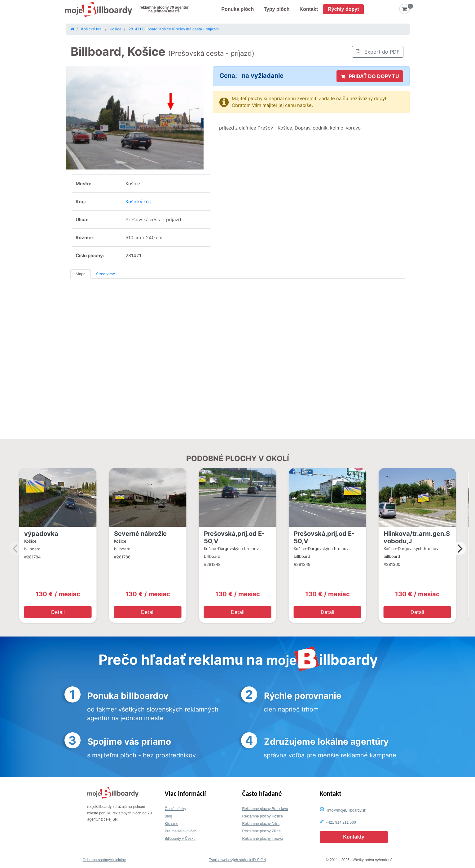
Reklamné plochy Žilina (262, 831)
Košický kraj (139, 202)
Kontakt (309, 9)
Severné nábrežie (140, 534)
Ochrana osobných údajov (104, 860)
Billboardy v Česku (180, 839)
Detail (58, 612)
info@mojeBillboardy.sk (347, 810)
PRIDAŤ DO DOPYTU (370, 76)
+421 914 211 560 (341, 822)
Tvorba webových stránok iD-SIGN (237, 860)
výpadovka (41, 534)
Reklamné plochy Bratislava (265, 809)
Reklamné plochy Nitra (261, 824)
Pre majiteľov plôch (181, 831)
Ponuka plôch (237, 9)
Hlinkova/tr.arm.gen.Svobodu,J (417, 537)
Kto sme (172, 824)
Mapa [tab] (81, 274)
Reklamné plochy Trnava (263, 839)
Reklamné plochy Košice (263, 816)
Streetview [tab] (106, 274)
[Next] (459, 549)
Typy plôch (277, 9)
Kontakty (354, 837)
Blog (169, 816)
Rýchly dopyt (343, 9)
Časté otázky (176, 809)
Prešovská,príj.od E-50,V (234, 537)
